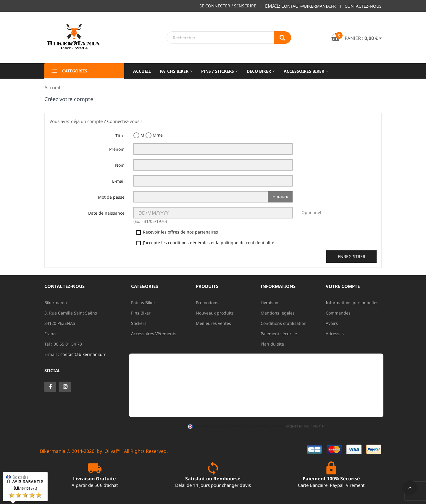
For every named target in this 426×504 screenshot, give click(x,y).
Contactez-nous (363, 6)
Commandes (338, 313)
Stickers (139, 323)
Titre (120, 136)
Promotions (207, 303)
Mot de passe (111, 197)
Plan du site (272, 344)
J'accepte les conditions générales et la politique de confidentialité (205, 243)
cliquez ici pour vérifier (305, 426)
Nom (120, 165)
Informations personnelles (352, 303)
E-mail (118, 181)
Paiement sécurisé (279, 334)
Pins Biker (141, 313)
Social (52, 370)
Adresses (335, 334)
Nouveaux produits (215, 313)
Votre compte (343, 286)
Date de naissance (106, 213)
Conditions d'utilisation (284, 323)
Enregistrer (352, 256)
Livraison (270, 303)
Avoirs (332, 323)
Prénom (117, 149)
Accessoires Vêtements (154, 334)
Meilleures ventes (213, 323)
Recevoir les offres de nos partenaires (177, 232)
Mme (154, 135)
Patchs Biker (143, 303)
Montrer (280, 197)
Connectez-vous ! (124, 121)
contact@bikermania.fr (83, 354)
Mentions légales (278, 313)
